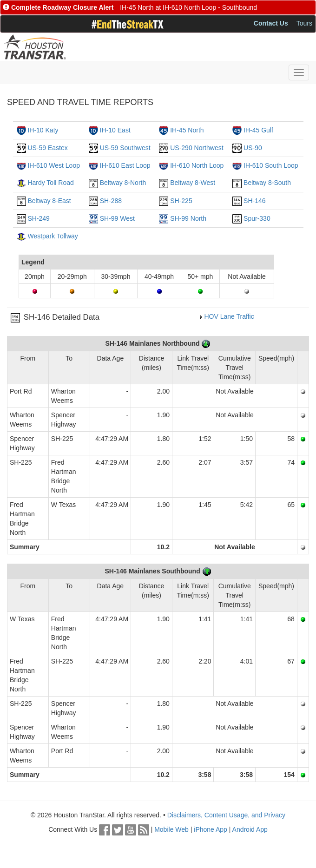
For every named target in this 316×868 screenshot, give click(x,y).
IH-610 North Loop (197, 165)
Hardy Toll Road (50, 183)
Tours (304, 23)
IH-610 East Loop (125, 165)
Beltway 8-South (267, 183)
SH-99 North (188, 218)
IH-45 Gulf (258, 130)
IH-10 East (115, 130)
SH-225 (181, 201)
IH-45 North (187, 130)
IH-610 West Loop (54, 165)
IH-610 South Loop (271, 165)
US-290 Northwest (197, 148)
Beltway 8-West (193, 183)
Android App (250, 829)
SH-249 (38, 218)
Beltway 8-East (49, 201)
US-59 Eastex (47, 148)
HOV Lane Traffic (229, 316)
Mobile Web (171, 829)
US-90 (253, 148)
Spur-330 (257, 218)
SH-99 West (117, 218)
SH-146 (254, 201)
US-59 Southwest (125, 148)
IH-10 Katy (43, 130)
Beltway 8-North (123, 183)
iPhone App (211, 829)
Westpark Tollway (53, 236)
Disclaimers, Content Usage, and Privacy (226, 815)
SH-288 (111, 201)
